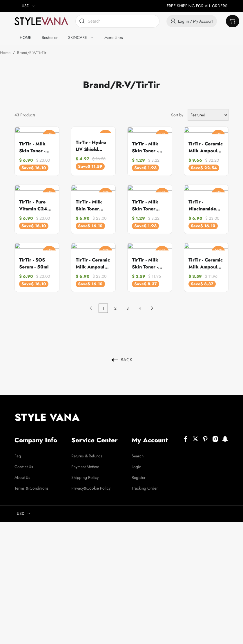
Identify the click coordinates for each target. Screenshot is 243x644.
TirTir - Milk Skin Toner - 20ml (145, 146)
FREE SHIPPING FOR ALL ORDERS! (198, 6)
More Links (114, 37)
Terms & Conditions (31, 484)
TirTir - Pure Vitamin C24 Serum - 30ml (34, 203)
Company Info (36, 436)
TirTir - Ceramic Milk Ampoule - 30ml (93, 259)
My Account (150, 436)
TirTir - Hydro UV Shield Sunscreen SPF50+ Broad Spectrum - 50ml (92, 146)
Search (138, 452)
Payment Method (85, 462)
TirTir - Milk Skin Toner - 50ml (145, 259)
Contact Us (24, 462)
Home (5, 53)
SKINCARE (78, 37)
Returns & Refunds (87, 452)
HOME (26, 37)
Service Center (95, 436)
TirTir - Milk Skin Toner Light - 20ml (145, 203)
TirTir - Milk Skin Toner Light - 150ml (90, 203)
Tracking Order (145, 484)
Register (139, 473)
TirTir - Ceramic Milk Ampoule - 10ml (206, 259)
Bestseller (50, 37)
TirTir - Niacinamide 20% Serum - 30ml (203, 203)
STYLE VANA (47, 413)
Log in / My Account (192, 21)
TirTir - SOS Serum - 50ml (34, 259)
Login (136, 462)
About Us (22, 473)
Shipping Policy (85, 473)
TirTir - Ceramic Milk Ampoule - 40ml (206, 146)
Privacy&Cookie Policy (91, 484)
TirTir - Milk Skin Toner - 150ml (32, 146)
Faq (18, 452)
